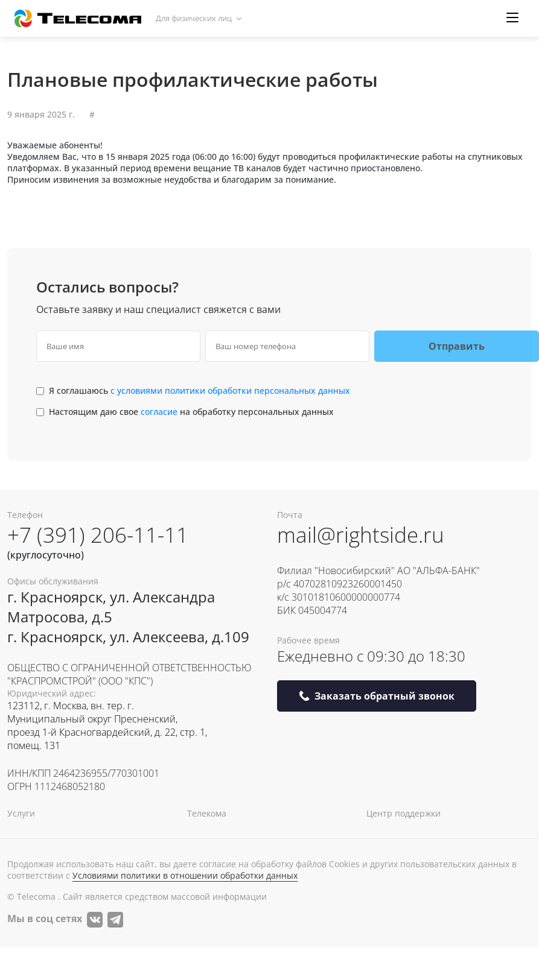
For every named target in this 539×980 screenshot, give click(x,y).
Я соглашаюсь (199, 390)
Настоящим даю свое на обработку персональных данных (191, 412)
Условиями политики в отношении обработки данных (185, 875)
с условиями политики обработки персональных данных (230, 390)
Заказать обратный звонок (377, 696)
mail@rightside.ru (361, 535)
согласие (160, 412)
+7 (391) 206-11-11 (98, 535)
